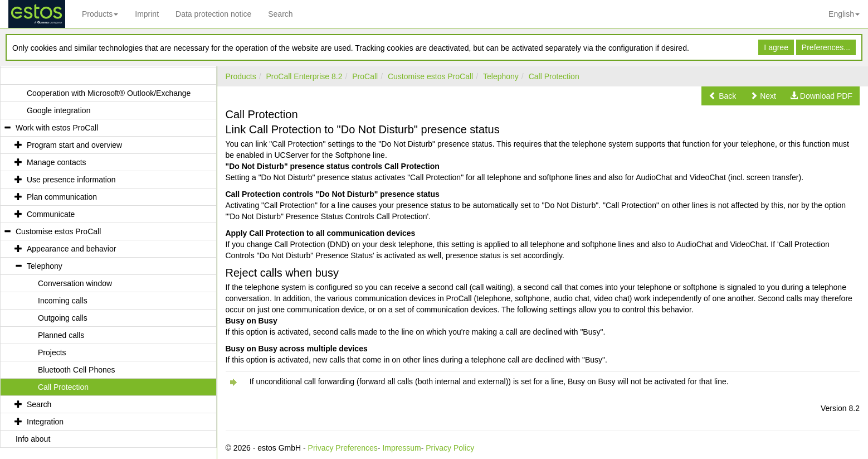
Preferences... (826, 47)
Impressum (401, 448)
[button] (722, 96)
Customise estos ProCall (430, 76)
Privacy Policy (450, 448)
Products (100, 14)
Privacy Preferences (343, 448)
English (844, 14)
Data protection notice (213, 14)
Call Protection (554, 76)
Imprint (147, 14)
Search (280, 14)
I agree (776, 47)
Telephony (501, 76)
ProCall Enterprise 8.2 (304, 76)
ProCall (365, 76)
